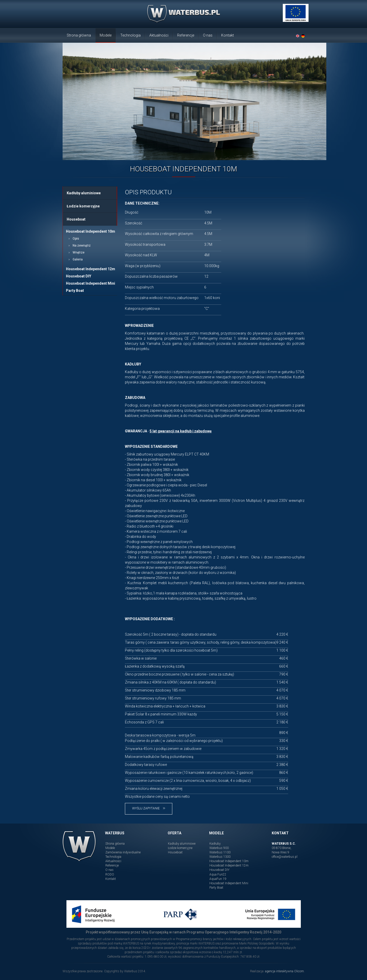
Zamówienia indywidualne (123, 852)
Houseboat (76, 219)
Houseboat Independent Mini (91, 283)
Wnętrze (79, 252)
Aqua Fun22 (218, 874)
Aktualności (159, 35)
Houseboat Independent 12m (91, 269)
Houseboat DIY (79, 276)
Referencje (186, 35)
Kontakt (228, 35)
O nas (208, 35)
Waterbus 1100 (220, 852)
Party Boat (75, 291)
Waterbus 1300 (220, 857)
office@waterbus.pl (285, 857)
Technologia (130, 35)
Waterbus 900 (219, 848)
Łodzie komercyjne (83, 206)
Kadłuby (215, 844)
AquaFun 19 (218, 879)
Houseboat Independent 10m (91, 231)
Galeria (78, 259)
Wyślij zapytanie (149, 808)
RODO (110, 874)
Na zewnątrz (82, 246)
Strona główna (79, 35)
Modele (106, 35)
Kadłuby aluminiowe (84, 193)
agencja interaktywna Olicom (284, 971)
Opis (76, 239)
